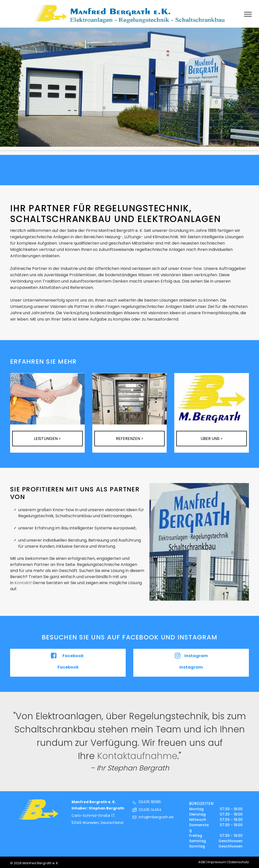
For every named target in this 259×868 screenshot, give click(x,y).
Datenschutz (239, 862)
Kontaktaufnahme (137, 756)
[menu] (248, 14)
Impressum (217, 862)
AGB (202, 862)
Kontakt (22, 583)
